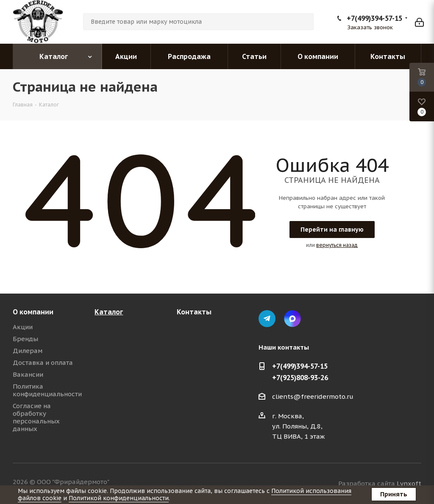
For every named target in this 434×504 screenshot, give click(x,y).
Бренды (25, 339)
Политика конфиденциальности (47, 390)
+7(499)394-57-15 (374, 18)
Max (292, 319)
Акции (23, 327)
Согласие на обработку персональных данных (36, 417)
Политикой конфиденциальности (119, 498)
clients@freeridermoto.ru (313, 396)
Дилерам (28, 351)
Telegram (267, 319)
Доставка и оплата (43, 363)
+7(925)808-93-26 (300, 378)
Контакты (194, 312)
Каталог (109, 312)
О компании (33, 312)
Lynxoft (409, 483)
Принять (394, 494)
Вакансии (28, 374)
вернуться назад (337, 245)
